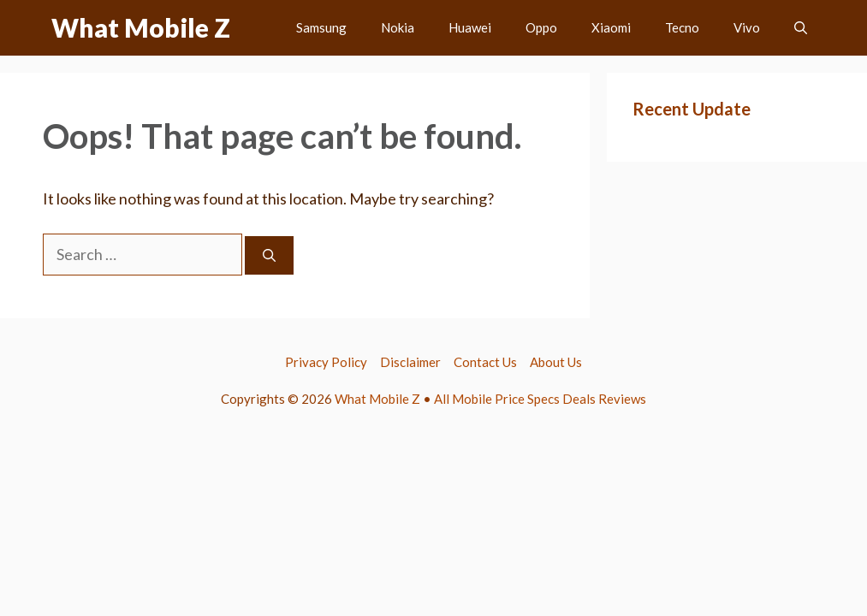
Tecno (682, 27)
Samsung (321, 27)
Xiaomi (611, 27)
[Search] (269, 255)
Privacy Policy (326, 362)
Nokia (398, 27)
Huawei (470, 27)
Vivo (747, 27)
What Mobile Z (141, 27)
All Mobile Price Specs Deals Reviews (540, 399)
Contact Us (485, 362)
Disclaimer (410, 362)
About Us (556, 362)
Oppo (541, 27)
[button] (801, 28)
